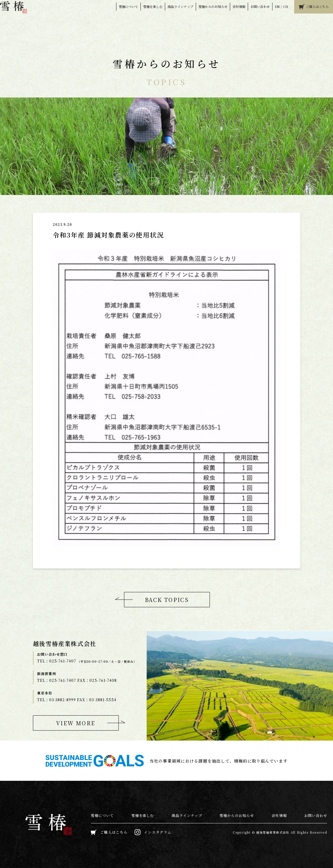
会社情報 (239, 6)
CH (286, 6)
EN (277, 6)
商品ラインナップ (180, 6)
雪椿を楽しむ (153, 6)
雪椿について (128, 6)
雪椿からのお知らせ (213, 6)
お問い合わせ (260, 6)
